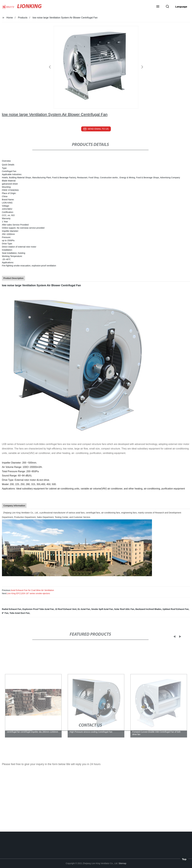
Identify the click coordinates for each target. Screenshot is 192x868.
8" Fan (5, 613)
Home (10, 18)
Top (184, 859)
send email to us (96, 129)
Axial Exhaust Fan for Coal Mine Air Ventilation (32, 590)
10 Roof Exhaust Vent (66, 609)
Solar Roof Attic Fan (124, 609)
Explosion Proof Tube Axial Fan (38, 609)
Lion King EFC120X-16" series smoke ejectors (28, 593)
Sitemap (122, 863)
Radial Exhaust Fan (12, 609)
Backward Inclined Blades (148, 609)
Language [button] (181, 7)
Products (23, 18)
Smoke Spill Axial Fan (102, 609)
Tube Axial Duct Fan (20, 613)
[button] (158, 7)
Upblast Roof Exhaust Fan (175, 609)
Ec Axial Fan (84, 609)
